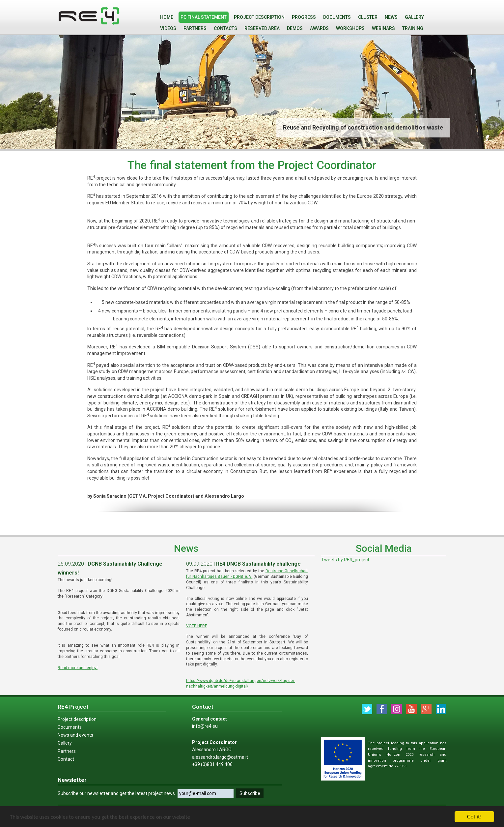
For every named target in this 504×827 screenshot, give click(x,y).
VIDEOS (168, 28)
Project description (259, 17)
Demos (295, 28)
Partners (195, 28)
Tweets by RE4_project (345, 560)
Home (167, 17)
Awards (319, 28)
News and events (75, 735)
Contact (66, 759)
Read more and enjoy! (78, 668)
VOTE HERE (197, 626)
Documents (337, 17)
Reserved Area (262, 28)
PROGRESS (304, 17)
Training (413, 28)
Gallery (414, 17)
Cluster (368, 17)
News (391, 17)
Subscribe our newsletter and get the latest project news (116, 793)
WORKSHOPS (350, 28)
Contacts (225, 28)
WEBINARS (383, 28)
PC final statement (204, 17)
